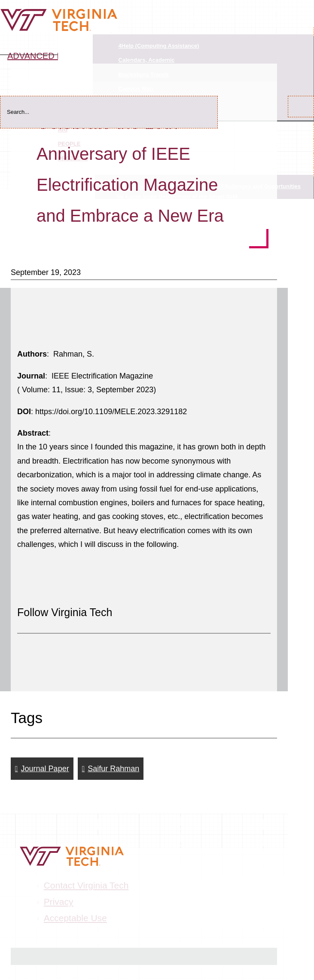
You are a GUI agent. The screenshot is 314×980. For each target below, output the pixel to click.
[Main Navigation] (305, 6)
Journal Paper (45, 769)
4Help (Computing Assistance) (159, 46)
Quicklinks (75, 44)
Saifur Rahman (113, 769)
